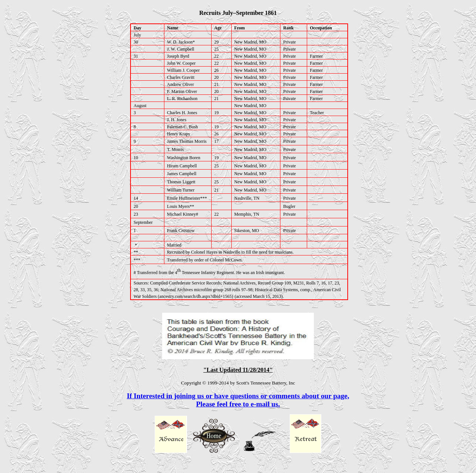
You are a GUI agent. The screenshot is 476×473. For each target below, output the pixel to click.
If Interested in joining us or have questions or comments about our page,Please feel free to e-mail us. (238, 400)
